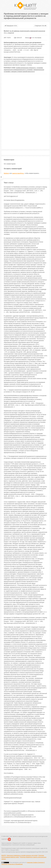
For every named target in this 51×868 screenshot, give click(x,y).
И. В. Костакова (35, 38)
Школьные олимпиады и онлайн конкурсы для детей (22, 855)
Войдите (6, 173)
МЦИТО (4, 855)
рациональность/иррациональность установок (18, 70)
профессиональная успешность (26, 68)
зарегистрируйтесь (18, 173)
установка (40, 68)
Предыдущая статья (11, 26)
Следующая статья (40, 26)
